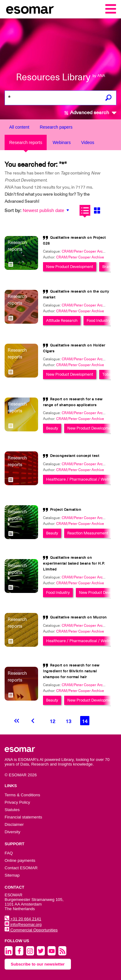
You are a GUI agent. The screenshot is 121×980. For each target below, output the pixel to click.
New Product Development (70, 267)
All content (19, 127)
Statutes (12, 810)
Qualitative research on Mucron (78, 617)
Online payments (20, 860)
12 (53, 722)
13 (68, 722)
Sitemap (12, 875)
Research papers (56, 127)
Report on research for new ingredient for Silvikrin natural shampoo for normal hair (71, 671)
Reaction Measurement (88, 533)
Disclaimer (14, 824)
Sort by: (13, 210)
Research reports (26, 142)
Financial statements (23, 817)
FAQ (9, 853)
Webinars (62, 142)
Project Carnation (66, 510)
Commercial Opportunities (31, 930)
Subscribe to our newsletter (38, 964)
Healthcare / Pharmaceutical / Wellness (81, 479)
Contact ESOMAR (21, 868)
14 (85, 722)
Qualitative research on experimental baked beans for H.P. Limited (74, 563)
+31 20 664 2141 (23, 919)
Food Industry (98, 320)
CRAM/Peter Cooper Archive (80, 257)
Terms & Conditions (22, 795)
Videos (88, 142)
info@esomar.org (23, 924)
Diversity (12, 832)
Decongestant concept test (75, 456)
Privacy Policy (17, 802)
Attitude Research (62, 320)
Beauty (52, 428)
